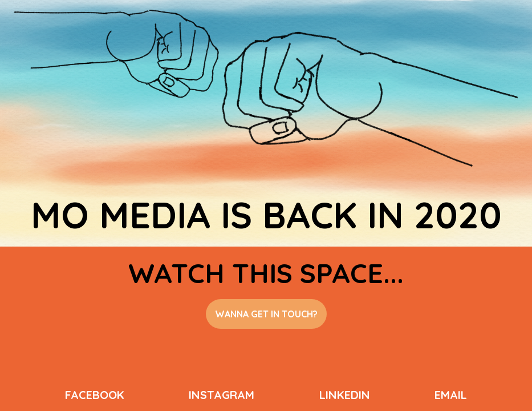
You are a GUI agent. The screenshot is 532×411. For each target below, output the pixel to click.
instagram (222, 395)
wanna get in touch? (266, 314)
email (451, 395)
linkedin (345, 395)
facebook (95, 395)
